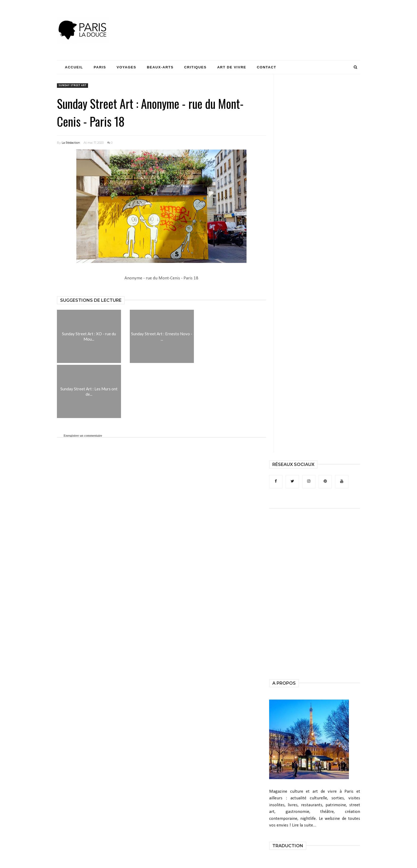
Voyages (127, 67)
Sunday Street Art (72, 86)
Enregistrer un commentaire (83, 435)
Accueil (74, 67)
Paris (100, 67)
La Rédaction (71, 143)
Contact (267, 67)
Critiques (195, 67)
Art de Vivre (232, 67)
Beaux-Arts (160, 67)
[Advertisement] (263, 20)
